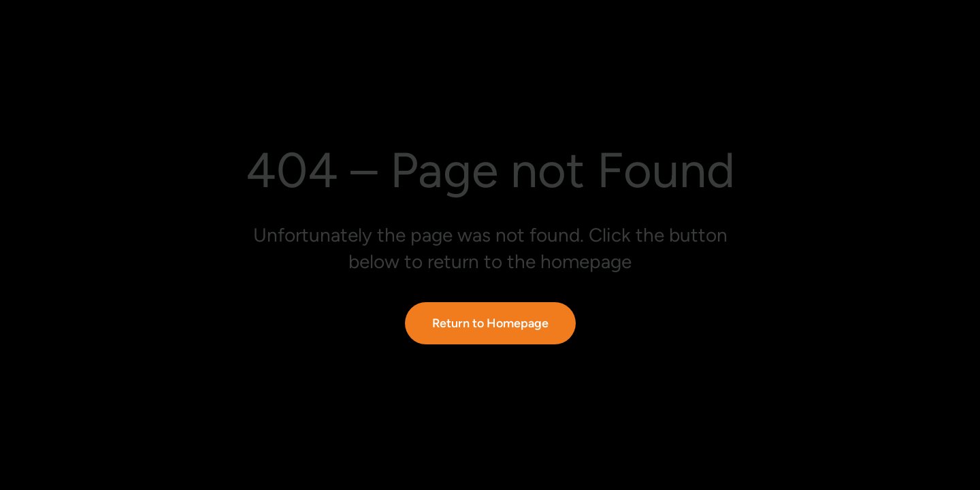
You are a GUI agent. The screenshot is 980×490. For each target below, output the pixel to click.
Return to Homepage (490, 323)
